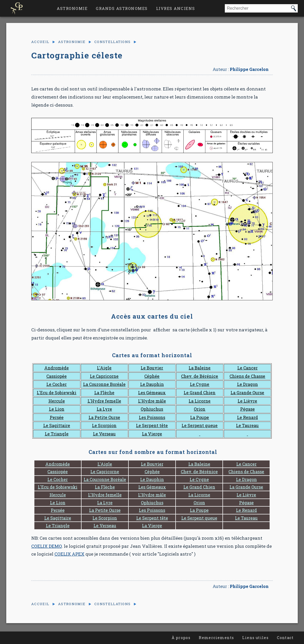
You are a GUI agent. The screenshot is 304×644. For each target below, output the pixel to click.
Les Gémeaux (152, 393)
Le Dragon (247, 384)
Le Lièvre (247, 401)
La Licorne (200, 401)
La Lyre (104, 409)
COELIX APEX (69, 554)
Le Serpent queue (200, 425)
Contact (285, 638)
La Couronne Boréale (104, 384)
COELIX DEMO (46, 546)
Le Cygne (200, 384)
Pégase (247, 409)
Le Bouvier (152, 368)
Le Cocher (57, 384)
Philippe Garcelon (249, 69)
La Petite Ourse (104, 417)
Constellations (112, 42)
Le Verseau (104, 434)
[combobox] (257, 8)
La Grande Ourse (247, 393)
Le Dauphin (152, 384)
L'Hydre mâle (152, 401)
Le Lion (57, 409)
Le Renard (247, 417)
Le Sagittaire (57, 425)
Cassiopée (57, 376)
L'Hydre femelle (104, 401)
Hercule (57, 401)
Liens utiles (255, 638)
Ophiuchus (152, 409)
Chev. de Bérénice (200, 376)
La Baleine (200, 368)
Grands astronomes (122, 8)
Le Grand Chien (200, 393)
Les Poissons (152, 417)
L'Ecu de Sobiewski (57, 393)
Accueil (40, 42)
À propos (181, 638)
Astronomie (72, 8)
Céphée (152, 376)
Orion (200, 409)
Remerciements (216, 638)
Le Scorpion (104, 425)
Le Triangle (57, 434)
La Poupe (200, 417)
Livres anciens (176, 8)
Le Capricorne (104, 376)
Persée (57, 417)
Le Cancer (247, 368)
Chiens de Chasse (247, 376)
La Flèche (104, 393)
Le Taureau (247, 425)
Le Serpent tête (152, 425)
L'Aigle (104, 368)
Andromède (57, 368)
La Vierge (152, 434)
